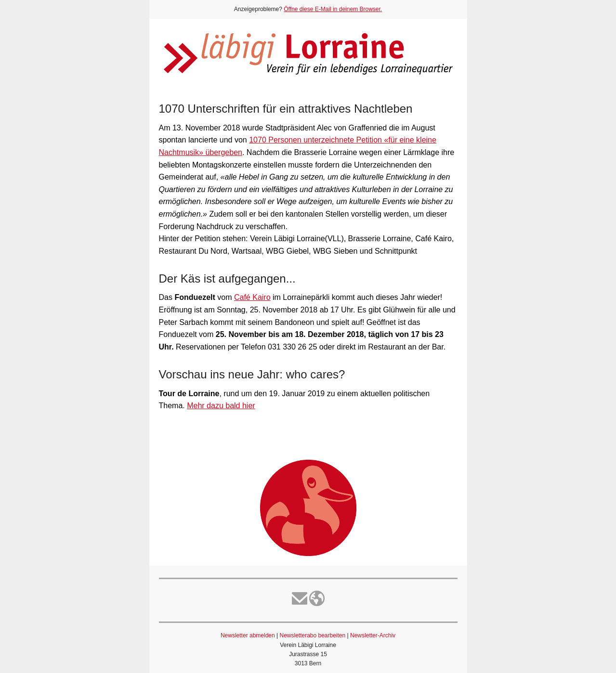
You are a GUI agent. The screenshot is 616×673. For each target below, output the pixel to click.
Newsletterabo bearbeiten (312, 635)
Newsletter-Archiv (373, 635)
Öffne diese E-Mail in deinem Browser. (333, 9)
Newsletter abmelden (248, 635)
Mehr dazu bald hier (221, 406)
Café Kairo (252, 297)
